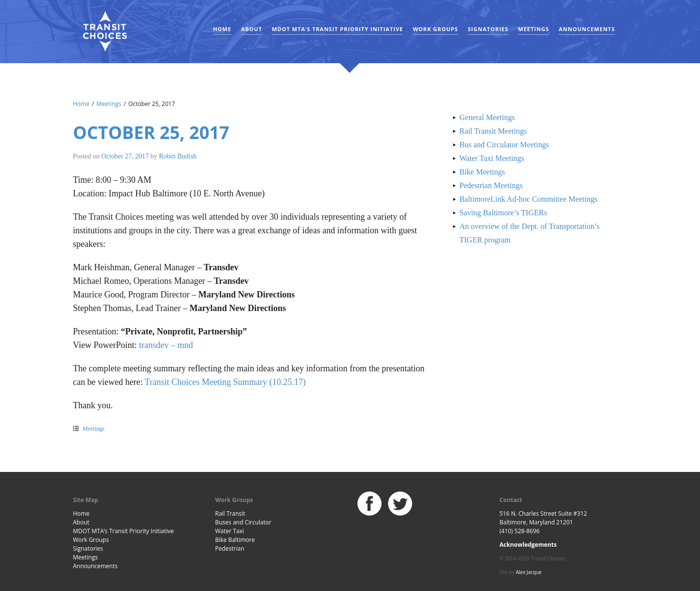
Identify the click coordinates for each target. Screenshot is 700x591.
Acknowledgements (528, 545)
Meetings (534, 29)
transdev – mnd (166, 345)
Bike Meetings (482, 172)
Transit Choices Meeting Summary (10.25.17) (225, 382)
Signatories (488, 29)
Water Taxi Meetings (492, 158)
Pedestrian (230, 548)
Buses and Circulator (244, 522)
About (252, 29)
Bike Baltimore (235, 540)
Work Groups (435, 29)
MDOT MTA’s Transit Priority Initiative (337, 29)
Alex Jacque (529, 572)
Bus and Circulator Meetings (504, 145)
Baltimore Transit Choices (105, 32)
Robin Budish (178, 156)
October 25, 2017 (151, 132)
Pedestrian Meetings (491, 185)
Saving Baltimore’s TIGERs (503, 213)
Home (222, 29)
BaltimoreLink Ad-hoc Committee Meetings (528, 199)
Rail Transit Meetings (493, 131)
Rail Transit (230, 513)
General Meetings (487, 117)
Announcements (587, 29)
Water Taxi (230, 531)
